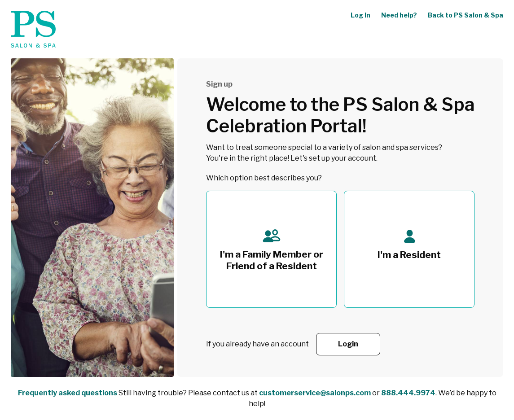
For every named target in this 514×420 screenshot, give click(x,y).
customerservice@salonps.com (315, 393)
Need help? (399, 15)
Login (348, 344)
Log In (360, 15)
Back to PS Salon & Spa (466, 15)
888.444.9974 (408, 393)
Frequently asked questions (68, 393)
